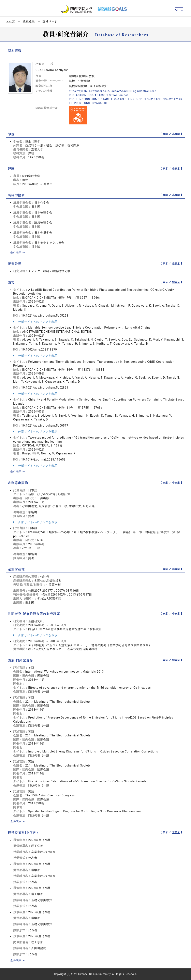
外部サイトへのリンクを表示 (35, 322)
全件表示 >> (18, 253)
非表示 (176, 134)
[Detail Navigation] (179, 8)
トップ (10, 21)
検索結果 (29, 21)
